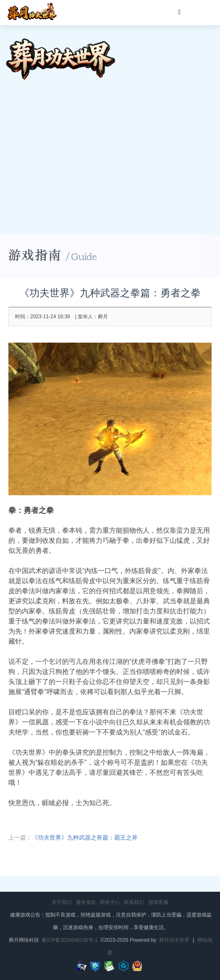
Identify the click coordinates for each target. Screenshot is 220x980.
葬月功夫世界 (174, 940)
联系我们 (134, 902)
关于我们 (62, 902)
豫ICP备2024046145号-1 (69, 940)
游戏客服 (158, 902)
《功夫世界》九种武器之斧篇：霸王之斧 (85, 837)
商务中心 (110, 902)
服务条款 (86, 902)
